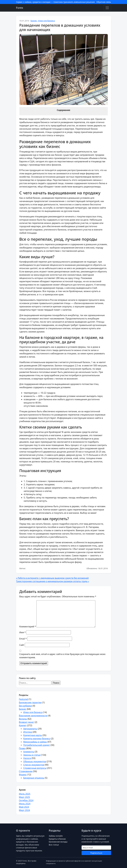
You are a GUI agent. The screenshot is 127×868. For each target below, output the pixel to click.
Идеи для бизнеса (46, 21)
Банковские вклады (58, 842)
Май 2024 (24, 807)
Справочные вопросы (35, 768)
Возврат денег (27, 722)
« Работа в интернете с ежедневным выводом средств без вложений (52, 578)
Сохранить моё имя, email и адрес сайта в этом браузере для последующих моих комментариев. (62, 656)
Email (23, 639)
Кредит (23, 725)
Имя (23, 632)
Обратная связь (104, 2)
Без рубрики (26, 706)
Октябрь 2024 (26, 800)
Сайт (22, 645)
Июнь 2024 (25, 804)
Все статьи (54, 845)
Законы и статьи (32, 755)
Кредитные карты (33, 735)
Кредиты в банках (57, 839)
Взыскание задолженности (33, 716)
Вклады (23, 719)
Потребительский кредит (37, 745)
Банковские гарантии (30, 702)
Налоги (27, 758)
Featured (24, 699)
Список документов (34, 765)
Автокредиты (30, 729)
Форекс (23, 775)
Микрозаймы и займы (35, 742)
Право (22, 748)
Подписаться (96, 853)
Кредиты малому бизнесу (37, 739)
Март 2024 (24, 810)
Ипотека (28, 732)
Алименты (29, 752)
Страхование (26, 771)
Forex (20, 8)
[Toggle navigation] (107, 8)
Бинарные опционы (34, 778)
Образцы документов (35, 761)
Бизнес (34, 21)
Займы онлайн (56, 836)
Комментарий (28, 627)
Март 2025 (24, 797)
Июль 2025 (25, 794)
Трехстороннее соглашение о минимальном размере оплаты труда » (53, 581)
